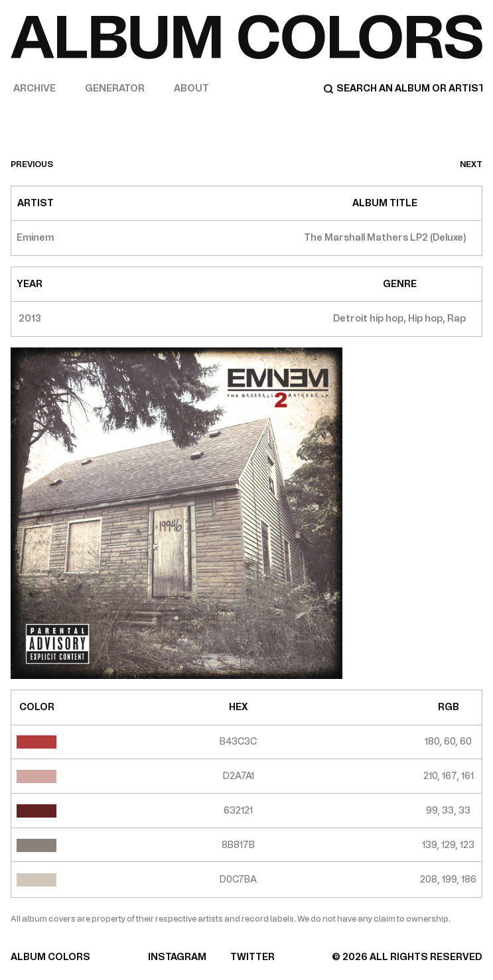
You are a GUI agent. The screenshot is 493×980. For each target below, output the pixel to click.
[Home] (246, 37)
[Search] (403, 89)
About (191, 89)
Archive (35, 89)
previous (32, 164)
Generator (115, 89)
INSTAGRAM (177, 957)
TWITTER (252, 957)
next (471, 164)
